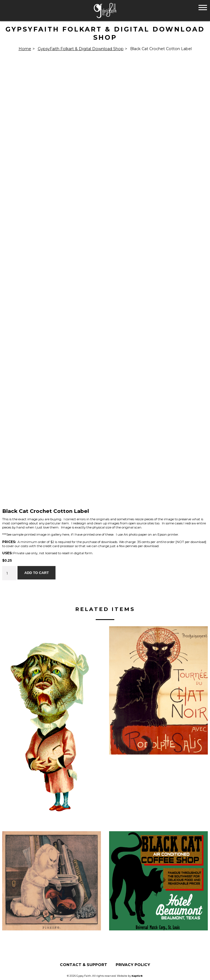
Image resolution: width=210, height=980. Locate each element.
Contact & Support (84, 965)
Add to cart (37, 573)
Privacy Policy (133, 965)
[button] (203, 7)
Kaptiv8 (137, 976)
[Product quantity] (9, 573)
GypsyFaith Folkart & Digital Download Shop (81, 49)
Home (25, 49)
